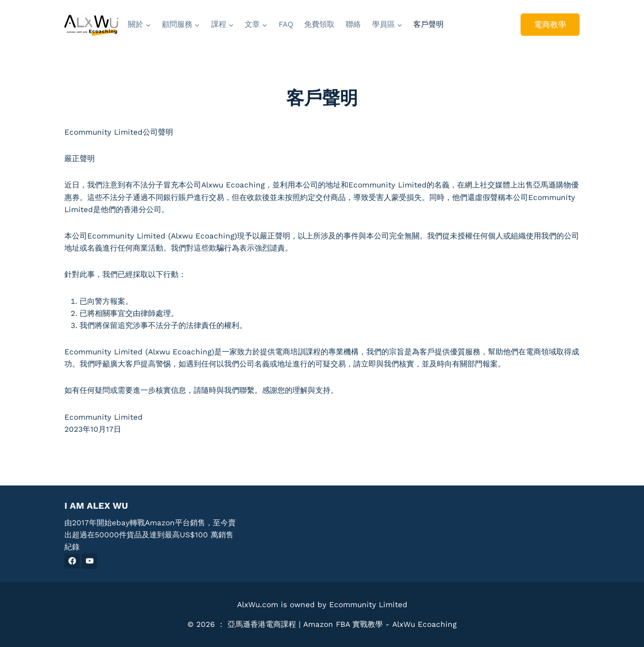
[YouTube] (89, 561)
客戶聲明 (428, 24)
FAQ (286, 24)
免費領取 (319, 24)
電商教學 (550, 24)
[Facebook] (72, 561)
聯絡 (353, 24)
